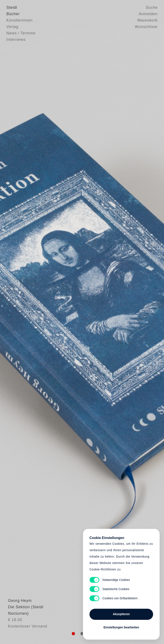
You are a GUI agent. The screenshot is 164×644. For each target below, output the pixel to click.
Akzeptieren (121, 614)
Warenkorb (147, 20)
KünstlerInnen (20, 20)
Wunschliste (146, 27)
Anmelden (148, 14)
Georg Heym (18, 609)
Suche (152, 7)
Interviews (16, 40)
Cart (82, 322)
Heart (53, 322)
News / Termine (21, 33)
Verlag (12, 27)
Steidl (12, 7)
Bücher (13, 14)
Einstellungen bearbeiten (121, 627)
